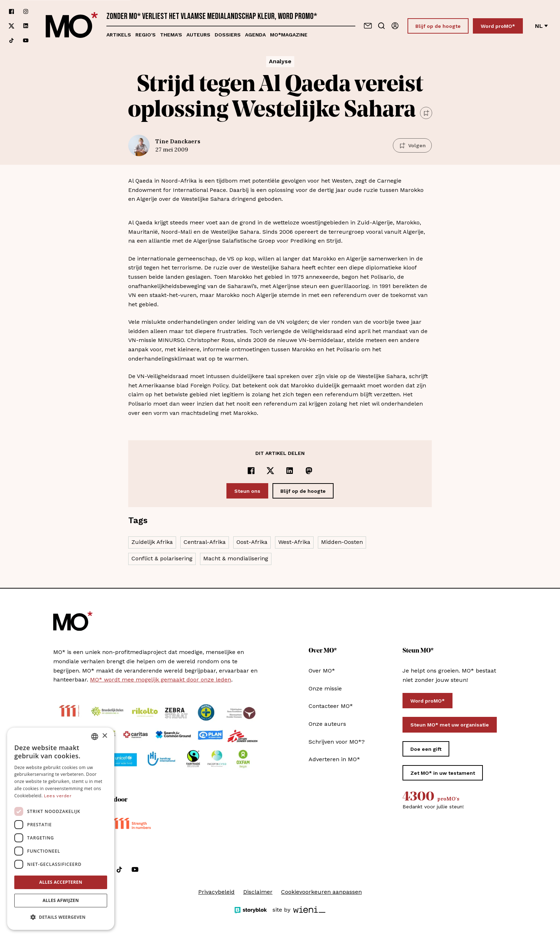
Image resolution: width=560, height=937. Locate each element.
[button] (61, 917)
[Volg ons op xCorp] (11, 26)
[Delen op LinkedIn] (290, 471)
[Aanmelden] (395, 26)
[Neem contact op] (368, 26)
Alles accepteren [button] (61, 882)
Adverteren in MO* (334, 759)
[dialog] (61, 829)
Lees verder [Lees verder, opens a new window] (58, 796)
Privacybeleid (216, 892)
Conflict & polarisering (162, 558)
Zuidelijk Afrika (152, 542)
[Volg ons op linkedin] (26, 26)
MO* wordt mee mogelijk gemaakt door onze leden (161, 680)
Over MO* (322, 671)
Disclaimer (258, 892)
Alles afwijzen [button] (61, 900)
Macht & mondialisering (236, 558)
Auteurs (198, 35)
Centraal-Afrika (205, 542)
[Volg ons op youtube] (26, 40)
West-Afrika (294, 542)
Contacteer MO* (331, 706)
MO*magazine (289, 35)
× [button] (104, 736)
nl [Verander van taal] (541, 26)
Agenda (255, 35)
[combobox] (95, 737)
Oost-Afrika (252, 542)
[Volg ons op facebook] (11, 11)
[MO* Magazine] (72, 26)
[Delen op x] (270, 471)
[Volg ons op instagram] (26, 11)
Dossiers (228, 35)
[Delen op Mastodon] (309, 471)
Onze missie (325, 688)
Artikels (119, 35)
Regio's (146, 35)
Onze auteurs (327, 724)
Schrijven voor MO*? (337, 742)
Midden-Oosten (342, 542)
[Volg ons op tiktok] (11, 40)
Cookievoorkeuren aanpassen (321, 892)
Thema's (171, 35)
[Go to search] (381, 26)
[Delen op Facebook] (251, 471)
